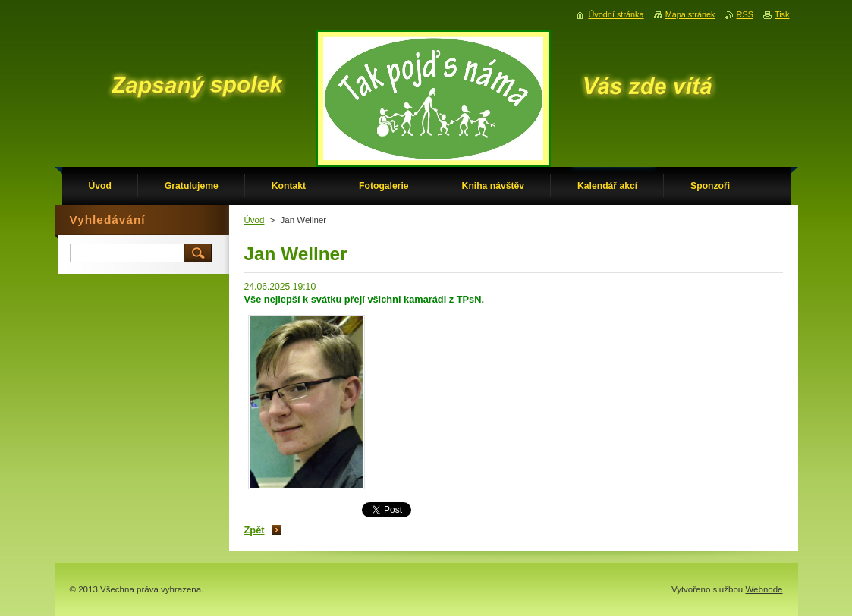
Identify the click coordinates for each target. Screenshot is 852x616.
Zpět (255, 530)
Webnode (764, 589)
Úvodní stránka (616, 14)
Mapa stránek (690, 14)
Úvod (255, 220)
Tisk (782, 14)
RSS (745, 14)
